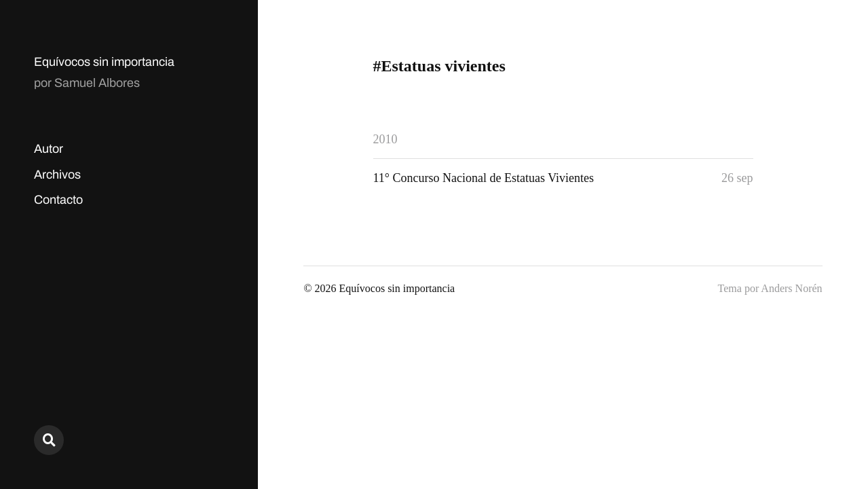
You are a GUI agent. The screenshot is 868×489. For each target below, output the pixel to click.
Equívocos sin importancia (104, 62)
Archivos (57, 175)
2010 (385, 139)
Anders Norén (791, 288)
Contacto (58, 200)
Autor (49, 149)
